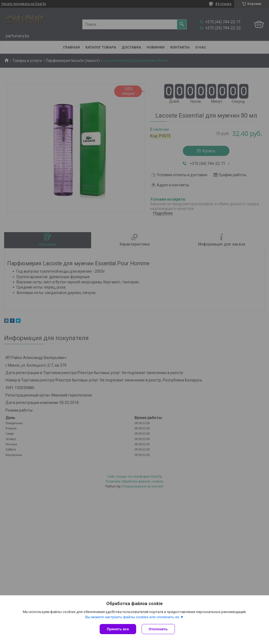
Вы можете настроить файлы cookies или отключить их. (133, 617)
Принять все (118, 629)
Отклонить (158, 629)
